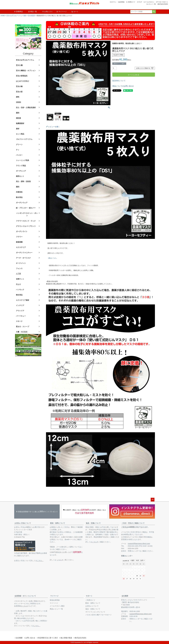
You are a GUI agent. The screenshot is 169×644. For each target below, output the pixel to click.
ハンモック (20, 290)
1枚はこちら (52, 258)
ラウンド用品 (21, 166)
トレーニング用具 (23, 160)
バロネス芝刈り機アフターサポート (99, 615)
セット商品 (20, 134)
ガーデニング (21, 171)
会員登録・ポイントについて (25, 596)
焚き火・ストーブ (23, 327)
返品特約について (119, 81)
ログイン (113, 2)
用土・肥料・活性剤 (23, 181)
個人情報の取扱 (66, 638)
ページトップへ (153, 500)
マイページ (61, 12)
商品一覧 (33, 12)
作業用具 (19, 192)
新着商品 (18, 12)
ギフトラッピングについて (95, 612)
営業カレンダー (134, 551)
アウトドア (20, 311)
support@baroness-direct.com (139, 544)
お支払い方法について (23, 523)
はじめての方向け (23, 81)
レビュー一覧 (152, 4)
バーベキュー (21, 316)
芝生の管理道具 (22, 76)
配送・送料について (58, 523)
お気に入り (47, 12)
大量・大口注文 (22, 332)
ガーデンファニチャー (24, 253)
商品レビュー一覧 (56, 609)
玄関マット (20, 279)
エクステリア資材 (23, 300)
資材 (18, 129)
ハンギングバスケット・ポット (27, 214)
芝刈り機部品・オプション (26, 71)
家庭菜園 (19, 242)
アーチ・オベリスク (23, 258)
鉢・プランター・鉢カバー (26, 208)
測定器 (18, 118)
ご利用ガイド (131, 2)
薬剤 (25, 16)
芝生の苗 (19, 92)
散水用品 (19, 197)
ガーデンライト (22, 231)
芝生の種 (19, 86)
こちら (59, 560)
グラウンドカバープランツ (26, 226)
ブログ (140, 2)
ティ (18, 150)
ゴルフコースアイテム (24, 139)
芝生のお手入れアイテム (14, 16)
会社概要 (125, 596)
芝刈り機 (19, 65)
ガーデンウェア (22, 203)
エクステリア (21, 247)
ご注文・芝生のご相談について (133, 523)
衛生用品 (19, 295)
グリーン (19, 144)
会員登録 (122, 2)
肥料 (18, 97)
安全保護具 (31, 16)
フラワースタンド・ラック (26, 221)
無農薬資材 (20, 123)
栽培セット (20, 176)
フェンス (19, 268)
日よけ (18, 284)
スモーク (19, 321)
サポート (89, 596)
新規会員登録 (55, 600)
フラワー (19, 237)
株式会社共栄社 (163, 4)
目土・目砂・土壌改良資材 (26, 108)
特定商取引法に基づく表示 (48, 638)
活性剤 (18, 102)
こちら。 (40, 561)
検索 (154, 12)
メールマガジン (149, 2)
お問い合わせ (30, 638)
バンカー (19, 155)
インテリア (20, 305)
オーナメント (21, 263)
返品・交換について (93, 523)
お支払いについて (92, 606)
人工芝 (18, 274)
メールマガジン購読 (57, 606)
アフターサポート (162, 2)
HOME (3, 16)
